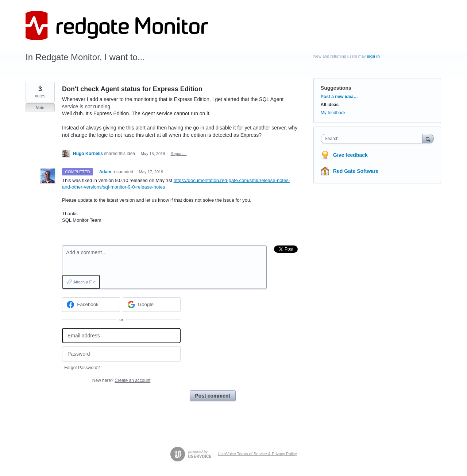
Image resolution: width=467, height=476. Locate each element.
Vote (40, 108)
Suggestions (336, 88)
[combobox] (373, 139)
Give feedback (350, 155)
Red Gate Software (356, 171)
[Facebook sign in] (91, 305)
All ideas (330, 105)
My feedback (333, 113)
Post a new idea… (339, 97)
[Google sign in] (152, 305)
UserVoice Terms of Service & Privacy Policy (257, 453)
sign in (373, 56)
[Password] (121, 354)
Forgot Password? (82, 368)
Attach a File (84, 282)
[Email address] (121, 336)
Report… (179, 154)
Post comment (213, 396)
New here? (121, 380)
